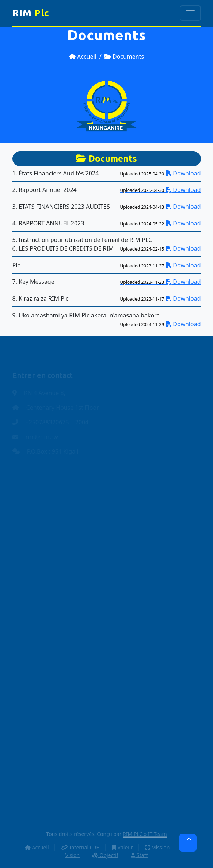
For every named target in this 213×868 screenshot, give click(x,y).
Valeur (123, 847)
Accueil (83, 57)
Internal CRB (80, 847)
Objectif (105, 855)
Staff (139, 855)
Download (161, 173)
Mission (157, 847)
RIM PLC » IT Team (145, 834)
